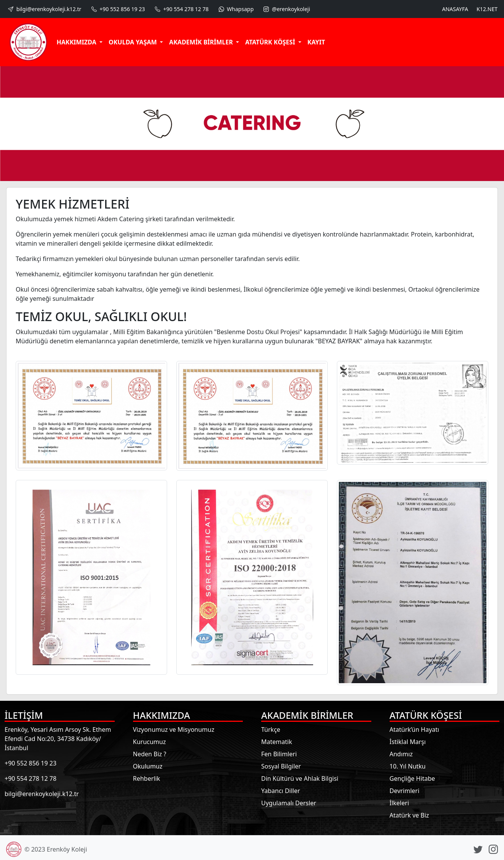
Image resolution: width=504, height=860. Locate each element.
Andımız (401, 754)
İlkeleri (399, 803)
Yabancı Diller (281, 791)
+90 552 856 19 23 (117, 9)
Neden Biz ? (150, 754)
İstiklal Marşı (408, 742)
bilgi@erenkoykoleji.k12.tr (44, 9)
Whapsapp (236, 9)
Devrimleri (405, 791)
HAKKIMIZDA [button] (77, 42)
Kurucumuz (150, 742)
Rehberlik (147, 778)
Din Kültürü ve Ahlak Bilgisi (300, 778)
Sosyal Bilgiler (281, 766)
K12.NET (487, 9)
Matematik (277, 742)
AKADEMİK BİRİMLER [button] (202, 42)
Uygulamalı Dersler (289, 803)
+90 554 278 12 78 (181, 9)
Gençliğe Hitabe (412, 778)
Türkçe (271, 729)
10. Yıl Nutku (408, 766)
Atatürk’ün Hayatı (415, 729)
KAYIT (316, 42)
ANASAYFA (455, 9)
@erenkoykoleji (286, 9)
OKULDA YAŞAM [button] (133, 42)
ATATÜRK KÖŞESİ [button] (271, 42)
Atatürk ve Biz (409, 815)
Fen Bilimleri (279, 754)
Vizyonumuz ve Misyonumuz (174, 729)
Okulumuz (148, 766)
